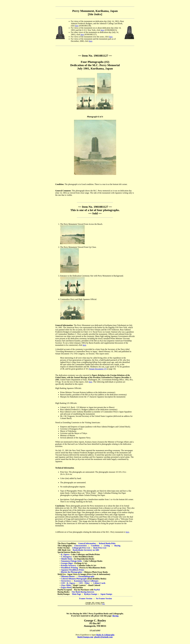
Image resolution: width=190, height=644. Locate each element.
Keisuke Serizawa (68, 565)
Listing (107, 546)
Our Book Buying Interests (83, 592)
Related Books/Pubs (107, 543)
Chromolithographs (86, 576)
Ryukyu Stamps (91, 594)
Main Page (76, 594)
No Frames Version (104, 598)
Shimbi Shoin (67, 559)
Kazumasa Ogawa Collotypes (86, 581)
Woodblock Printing (69, 568)
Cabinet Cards (99, 583)
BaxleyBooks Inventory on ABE (86, 550)
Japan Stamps (106, 594)
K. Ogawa (65, 554)
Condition (95, 546)
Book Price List (100, 548)
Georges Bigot (67, 563)
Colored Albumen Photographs (74, 579)
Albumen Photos (68, 576)
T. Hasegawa (66, 557)
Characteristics (81, 546)
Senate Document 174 (98, 369)
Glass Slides (66, 585)
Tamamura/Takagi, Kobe (71, 561)
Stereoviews (66, 581)
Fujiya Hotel (66, 587)
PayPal (97, 590)
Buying (117, 546)
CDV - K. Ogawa (68, 583)
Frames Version (86, 598)
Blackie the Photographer (72, 572)
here (77, 26)
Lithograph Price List (81, 548)
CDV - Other (84, 583)
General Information (87, 543)
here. (104, 604)
